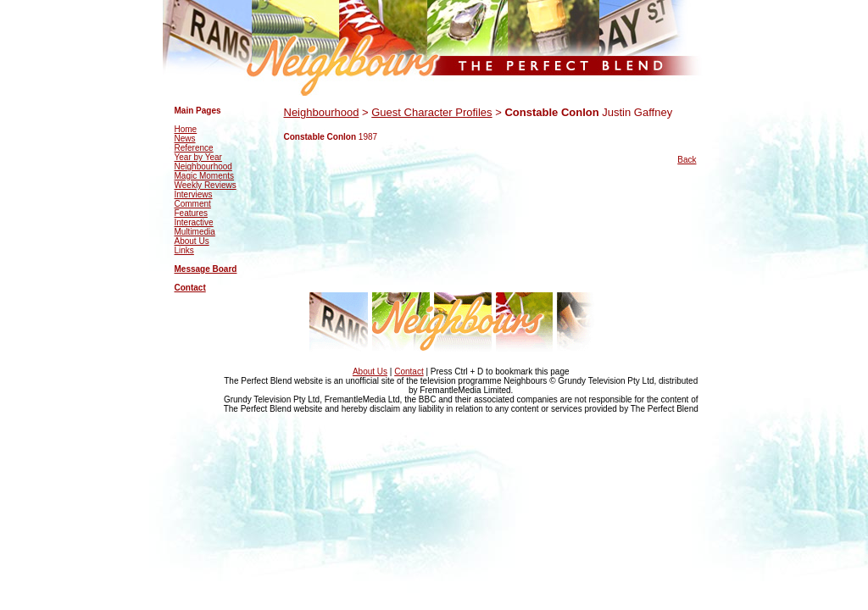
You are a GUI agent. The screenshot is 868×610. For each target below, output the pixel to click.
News (185, 139)
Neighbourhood (203, 166)
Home (186, 129)
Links (184, 250)
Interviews (194, 194)
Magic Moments (205, 176)
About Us (192, 241)
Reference (194, 148)
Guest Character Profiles (431, 112)
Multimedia (195, 232)
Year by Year (198, 157)
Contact (190, 288)
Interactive (194, 222)
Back (687, 160)
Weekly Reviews (206, 185)
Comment (193, 204)
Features (191, 213)
